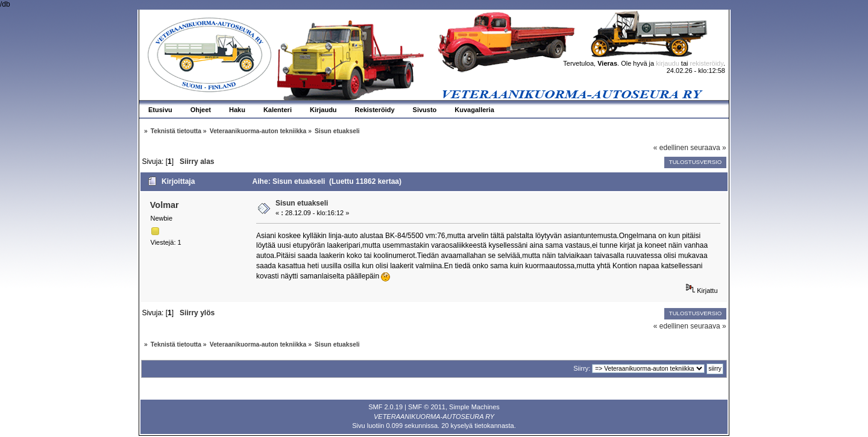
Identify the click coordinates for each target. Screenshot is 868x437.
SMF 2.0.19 (385, 407)
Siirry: (582, 368)
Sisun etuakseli (302, 203)
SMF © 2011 (427, 407)
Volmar (165, 205)
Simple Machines (474, 407)
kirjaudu (668, 63)
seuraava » (708, 148)
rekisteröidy (707, 63)
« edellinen (671, 148)
